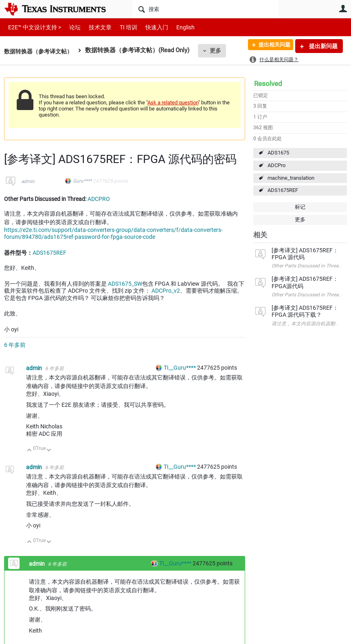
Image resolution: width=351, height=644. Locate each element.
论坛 (70, 27)
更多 (220, 51)
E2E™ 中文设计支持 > (33, 27)
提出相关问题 (271, 46)
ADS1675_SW (125, 284)
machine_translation (291, 178)
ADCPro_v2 (166, 291)
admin (28, 181)
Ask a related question (173, 103)
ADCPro (276, 165)
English (176, 27)
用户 (343, 9)
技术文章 (94, 27)
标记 (300, 207)
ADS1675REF (283, 190)
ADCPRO (99, 199)
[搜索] (205, 9)
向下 (49, 451)
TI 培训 (122, 27)
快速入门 (149, 27)
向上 (30, 451)
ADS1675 (278, 153)
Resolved (268, 84)
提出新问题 (323, 46)
